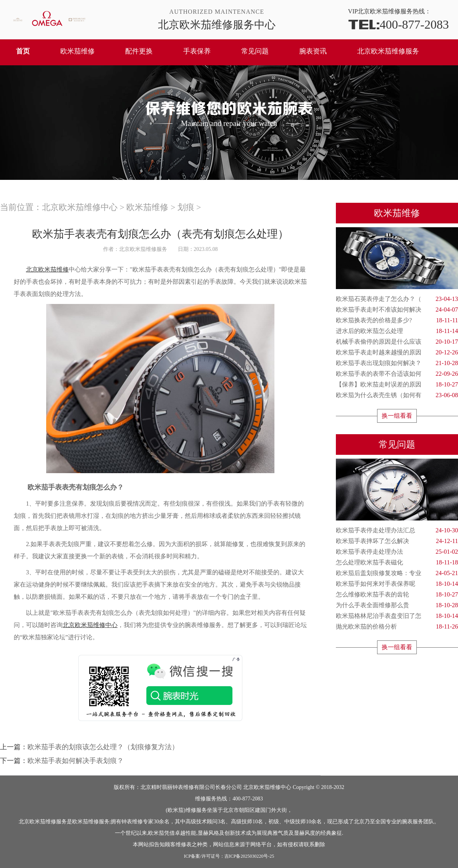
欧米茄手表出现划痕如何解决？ (397, 363)
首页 (23, 51)
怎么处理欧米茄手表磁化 (397, 563)
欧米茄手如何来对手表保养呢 (397, 584)
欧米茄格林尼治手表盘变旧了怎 (397, 616)
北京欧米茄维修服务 (388, 51)
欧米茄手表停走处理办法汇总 (397, 530)
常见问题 (255, 51)
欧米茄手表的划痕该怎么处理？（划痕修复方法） (103, 747)
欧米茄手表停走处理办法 (397, 552)
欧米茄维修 (77, 51)
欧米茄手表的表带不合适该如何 (397, 374)
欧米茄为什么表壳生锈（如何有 (397, 395)
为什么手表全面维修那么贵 (397, 605)
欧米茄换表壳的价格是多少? (397, 320)
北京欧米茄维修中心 (80, 207)
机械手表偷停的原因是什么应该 (397, 342)
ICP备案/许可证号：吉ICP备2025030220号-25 (229, 856)
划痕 (186, 207)
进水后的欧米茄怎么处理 (397, 331)
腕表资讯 (313, 51)
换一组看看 (397, 416)
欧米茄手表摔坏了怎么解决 (397, 541)
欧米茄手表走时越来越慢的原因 (397, 352)
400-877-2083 (398, 24)
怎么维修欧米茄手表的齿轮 (397, 595)
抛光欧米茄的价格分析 (397, 627)
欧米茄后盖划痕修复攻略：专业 (397, 573)
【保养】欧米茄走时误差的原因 (397, 385)
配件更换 (139, 51)
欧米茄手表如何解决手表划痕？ (76, 761)
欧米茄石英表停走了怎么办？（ (397, 299)
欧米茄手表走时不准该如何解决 (397, 310)
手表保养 (197, 51)
